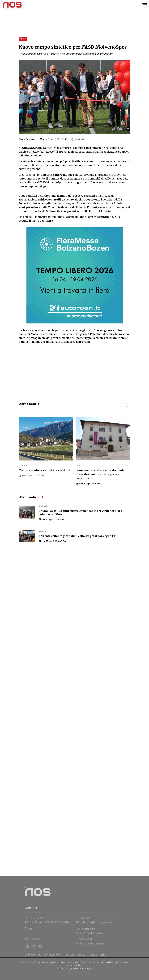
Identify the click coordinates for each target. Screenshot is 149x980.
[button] (122, 406)
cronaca (23, 465)
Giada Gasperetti (28, 139)
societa (43, 531)
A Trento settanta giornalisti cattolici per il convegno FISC (78, 536)
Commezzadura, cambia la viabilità (45, 470)
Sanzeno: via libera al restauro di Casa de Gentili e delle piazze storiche (100, 474)
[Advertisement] (75, 373)
